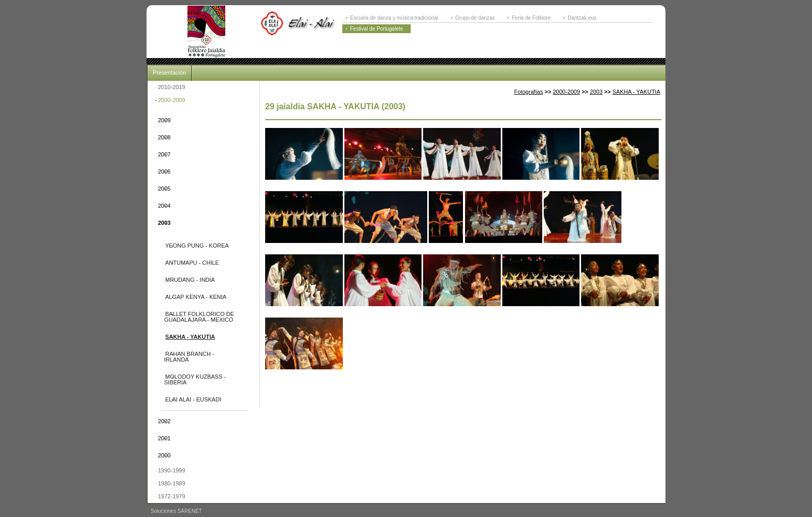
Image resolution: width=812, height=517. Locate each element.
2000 (164, 455)
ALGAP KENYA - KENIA (196, 297)
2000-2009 (172, 100)
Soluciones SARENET (176, 511)
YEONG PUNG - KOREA (197, 246)
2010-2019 (172, 87)
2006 (164, 171)
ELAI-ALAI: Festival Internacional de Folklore (206, 32)
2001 (164, 438)
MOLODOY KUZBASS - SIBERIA (195, 379)
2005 (164, 189)
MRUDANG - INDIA (190, 280)
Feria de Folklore (531, 18)
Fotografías (529, 92)
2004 (164, 206)
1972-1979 (172, 496)
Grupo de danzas (475, 18)
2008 (164, 137)
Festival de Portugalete (376, 29)
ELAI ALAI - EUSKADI (193, 399)
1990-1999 (172, 470)
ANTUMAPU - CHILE (192, 263)
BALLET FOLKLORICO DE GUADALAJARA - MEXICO (199, 317)
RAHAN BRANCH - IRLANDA (189, 357)
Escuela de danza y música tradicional (394, 18)
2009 (164, 120)
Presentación (169, 73)
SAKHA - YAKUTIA (190, 337)
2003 (164, 223)
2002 (164, 421)
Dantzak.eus (582, 18)
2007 (164, 154)
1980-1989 (172, 483)
